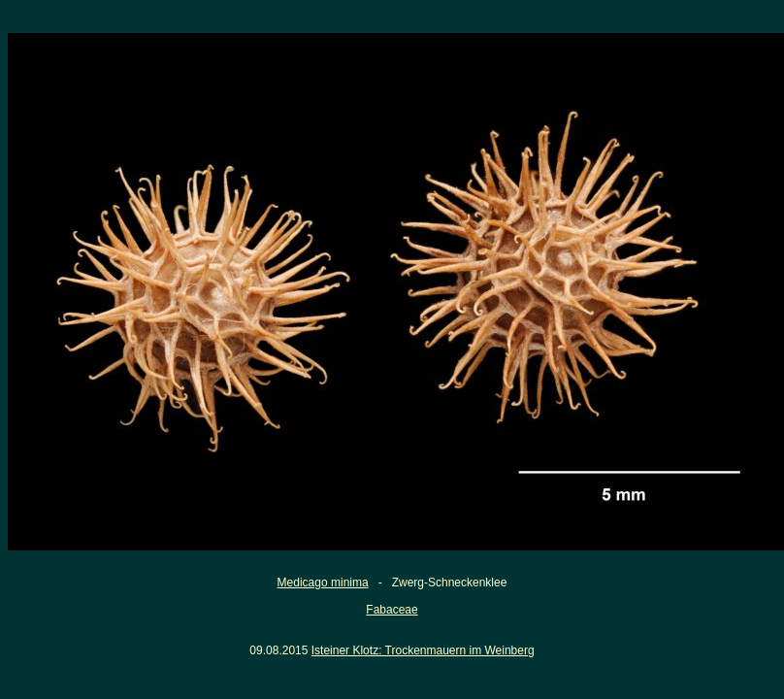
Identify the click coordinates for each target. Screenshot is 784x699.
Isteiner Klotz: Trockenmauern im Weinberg (423, 650)
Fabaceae (392, 610)
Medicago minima (323, 582)
